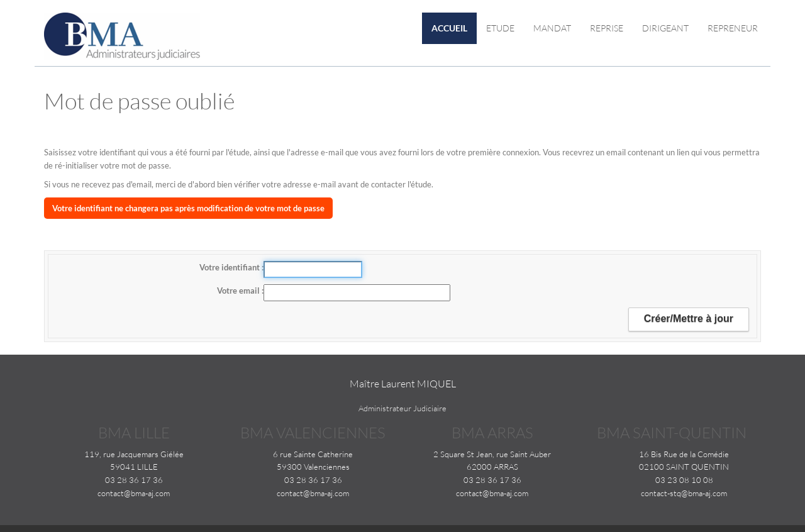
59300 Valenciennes (313, 467)
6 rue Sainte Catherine (313, 454)
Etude (500, 28)
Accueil (449, 28)
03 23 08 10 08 (684, 480)
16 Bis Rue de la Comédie (684, 454)
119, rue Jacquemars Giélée (134, 454)
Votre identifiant (230, 267)
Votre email (239, 291)
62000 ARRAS (492, 467)
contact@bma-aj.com (134, 493)
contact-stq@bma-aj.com (684, 493)
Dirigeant (665, 28)
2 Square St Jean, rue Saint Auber (492, 454)
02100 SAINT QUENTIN (684, 467)
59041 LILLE (134, 467)
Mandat (552, 28)
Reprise (607, 28)
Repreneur (733, 28)
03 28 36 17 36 (134, 480)
